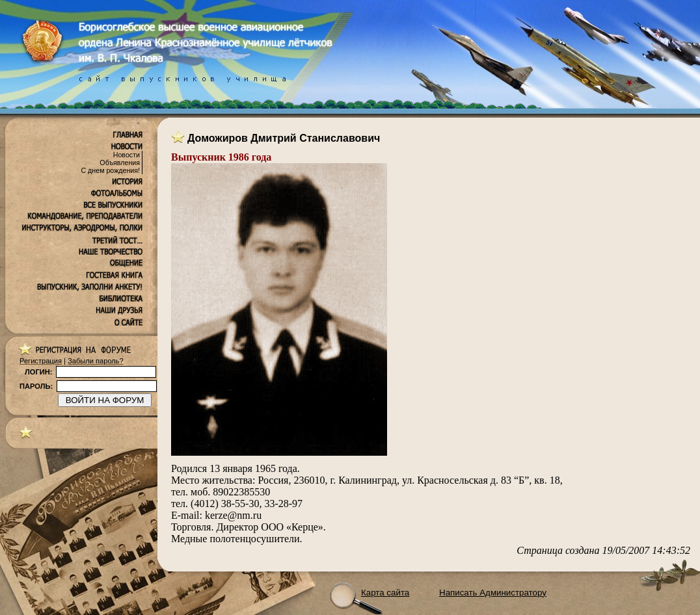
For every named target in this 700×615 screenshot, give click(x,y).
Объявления (120, 163)
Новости (127, 155)
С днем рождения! (110, 170)
